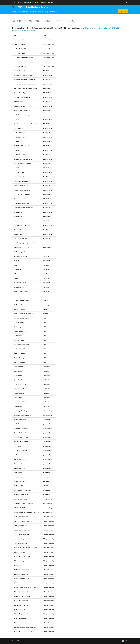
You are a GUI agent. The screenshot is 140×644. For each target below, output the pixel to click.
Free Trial (123, 11)
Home (14, 12)
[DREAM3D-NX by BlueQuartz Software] (13, 7)
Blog (47, 12)
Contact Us (54, 12)
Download (33, 12)
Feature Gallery (23, 12)
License (41, 12)
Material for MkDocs (24, 641)
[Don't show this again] (127, 2)
